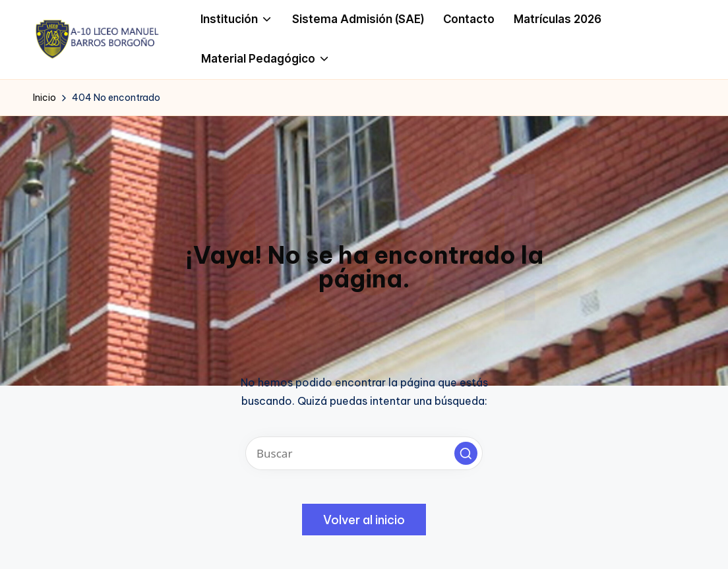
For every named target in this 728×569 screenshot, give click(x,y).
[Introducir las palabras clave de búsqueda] (364, 453)
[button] (466, 453)
